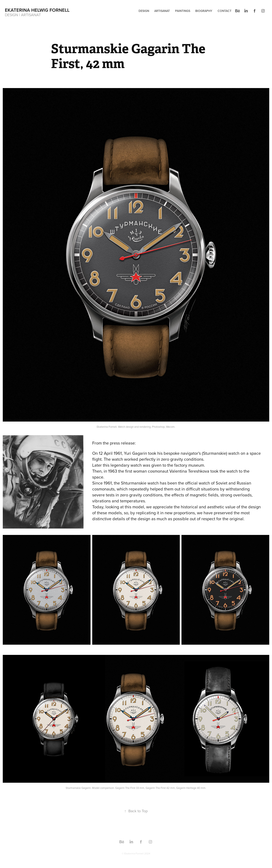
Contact (225, 11)
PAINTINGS (183, 11)
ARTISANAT (162, 11)
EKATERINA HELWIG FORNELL (37, 10)
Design (144, 11)
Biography (204, 11)
